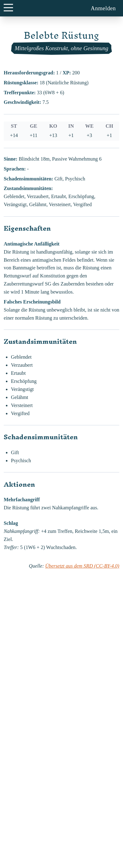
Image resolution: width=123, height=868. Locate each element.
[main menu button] (8, 7)
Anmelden (103, 8)
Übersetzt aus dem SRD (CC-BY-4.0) (82, 566)
